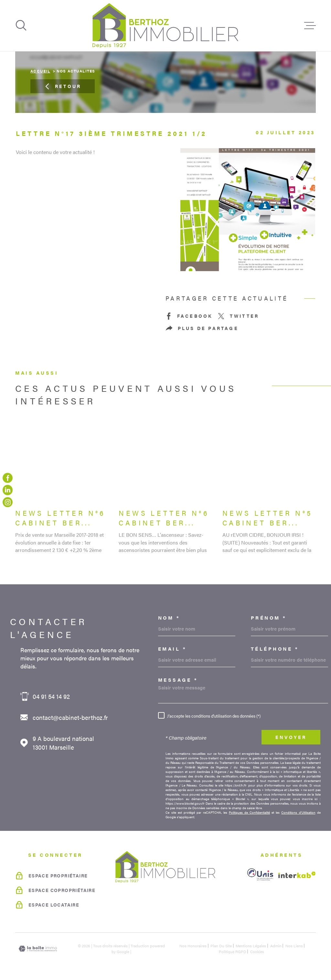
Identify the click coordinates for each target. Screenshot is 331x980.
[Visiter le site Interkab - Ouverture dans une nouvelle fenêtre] (297, 875)
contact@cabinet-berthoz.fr (70, 717)
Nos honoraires (193, 946)
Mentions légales (251, 946)
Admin (276, 946)
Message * (178, 680)
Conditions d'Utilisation (298, 812)
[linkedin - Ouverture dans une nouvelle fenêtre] (8, 490)
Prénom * (269, 617)
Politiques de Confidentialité (249, 812)
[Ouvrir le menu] (310, 26)
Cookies (257, 952)
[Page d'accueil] (165, 26)
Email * (172, 649)
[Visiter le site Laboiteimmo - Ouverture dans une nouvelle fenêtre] (38, 949)
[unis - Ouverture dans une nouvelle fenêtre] (260, 874)
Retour (63, 87)
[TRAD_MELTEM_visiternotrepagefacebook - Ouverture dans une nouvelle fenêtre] (8, 478)
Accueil (40, 71)
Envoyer (291, 737)
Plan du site (221, 946)
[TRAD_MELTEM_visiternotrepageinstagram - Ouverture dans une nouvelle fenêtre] (8, 502)
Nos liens (294, 946)
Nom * (169, 617)
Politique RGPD (233, 952)
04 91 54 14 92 (51, 696)
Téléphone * (275, 649)
